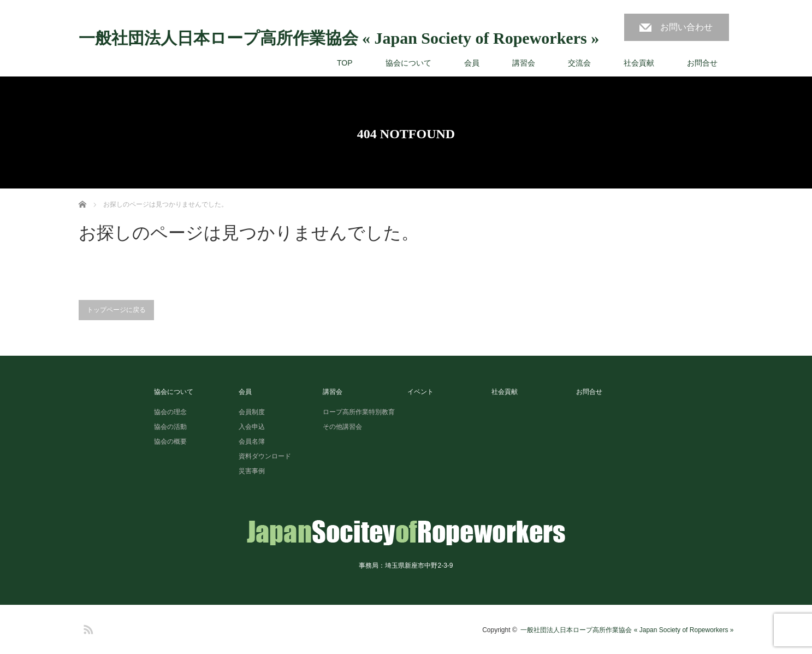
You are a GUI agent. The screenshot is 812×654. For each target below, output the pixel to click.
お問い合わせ (686, 27)
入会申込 (252, 427)
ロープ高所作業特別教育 (359, 412)
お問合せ (702, 63)
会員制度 (252, 412)
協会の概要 (170, 441)
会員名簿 (252, 441)
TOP (345, 63)
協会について (408, 63)
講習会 (524, 63)
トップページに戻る (116, 310)
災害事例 (252, 471)
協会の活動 (170, 427)
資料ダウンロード (265, 456)
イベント (420, 392)
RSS (87, 628)
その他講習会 (342, 427)
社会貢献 (639, 63)
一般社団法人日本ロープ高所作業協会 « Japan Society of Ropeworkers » (339, 38)
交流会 (579, 63)
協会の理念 (170, 412)
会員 (472, 63)
